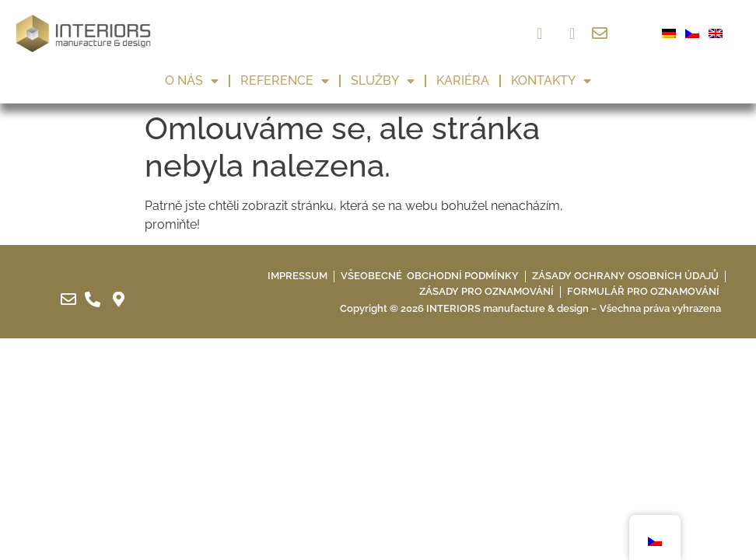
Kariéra (463, 80)
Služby (383, 81)
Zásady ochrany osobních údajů (625, 276)
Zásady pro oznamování (486, 291)
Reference (285, 81)
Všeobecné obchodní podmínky (430, 276)
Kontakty (551, 81)
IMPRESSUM (297, 276)
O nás (192, 81)
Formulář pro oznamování (643, 291)
